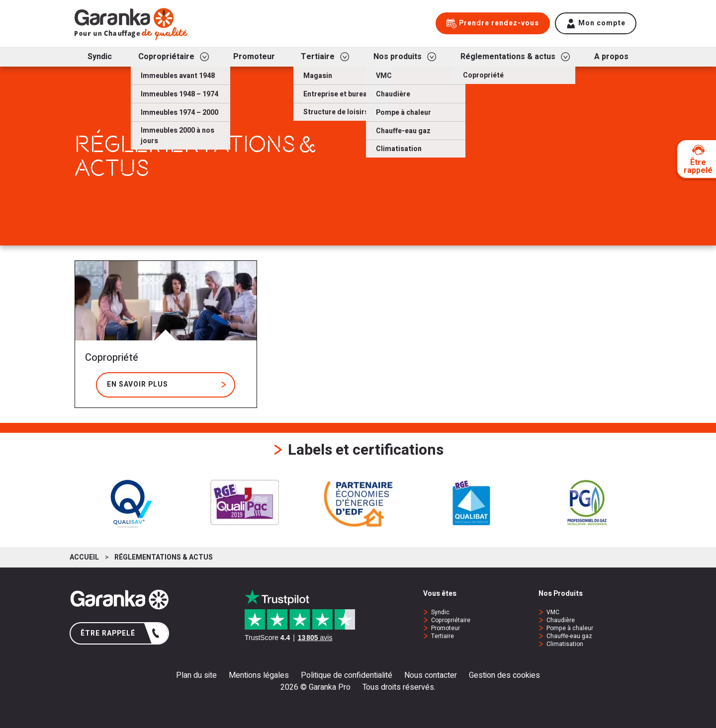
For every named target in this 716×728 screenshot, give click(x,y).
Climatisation (565, 644)
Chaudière (561, 620)
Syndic (440, 612)
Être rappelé (121, 633)
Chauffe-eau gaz (569, 636)
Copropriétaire (451, 620)
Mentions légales (259, 675)
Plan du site (196, 675)
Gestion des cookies (504, 675)
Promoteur (446, 628)
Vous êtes (440, 594)
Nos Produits (561, 594)
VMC (553, 612)
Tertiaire (443, 636)
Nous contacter (431, 675)
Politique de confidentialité (347, 675)
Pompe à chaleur (570, 628)
